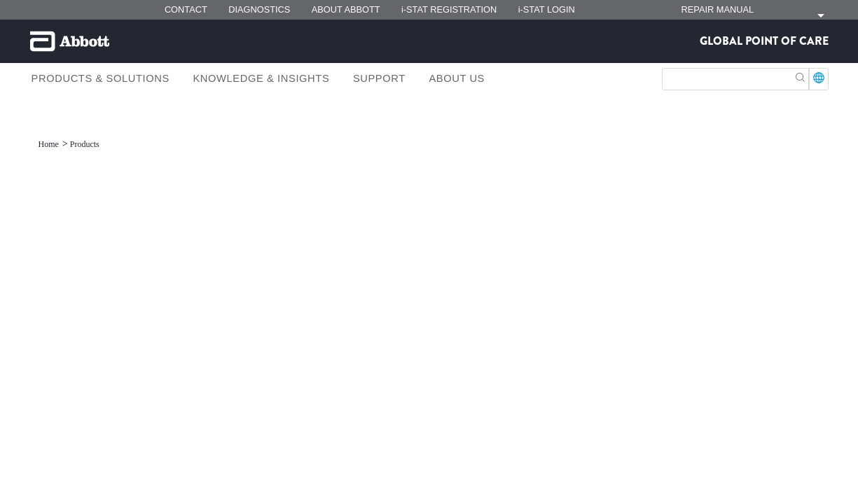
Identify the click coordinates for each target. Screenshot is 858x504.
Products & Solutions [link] (101, 78)
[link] (50, 144)
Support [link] (379, 78)
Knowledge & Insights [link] (261, 78)
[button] (800, 76)
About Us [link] (457, 78)
